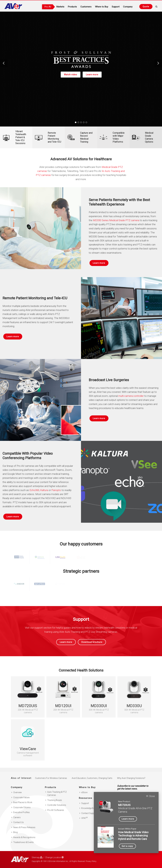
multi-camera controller (131, 396)
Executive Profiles (21, 808)
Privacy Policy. (91, 857)
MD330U (134, 706)
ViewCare (28, 749)
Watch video (70, 75)
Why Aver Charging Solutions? (131, 774)
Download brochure (92, 642)
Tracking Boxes (55, 796)
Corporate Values (21, 793)
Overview (18, 788)
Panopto (56, 490)
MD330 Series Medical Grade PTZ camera (116, 220)
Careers (17, 813)
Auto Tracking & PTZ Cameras (57, 789)
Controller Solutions (57, 801)
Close (150, 796)
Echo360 (34, 490)
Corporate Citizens (22, 803)
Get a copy (127, 846)
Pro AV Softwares (56, 806)
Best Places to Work (23, 798)
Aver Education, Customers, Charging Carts (92, 774)
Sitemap (37, 853)
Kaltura (44, 490)
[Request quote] (146, 7)
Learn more (92, 75)
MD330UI (99, 706)
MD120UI (63, 706)
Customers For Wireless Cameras (51, 774)
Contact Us (18, 818)
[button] (4, 63)
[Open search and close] (156, 6)
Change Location (54, 853)
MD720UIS (28, 706)
